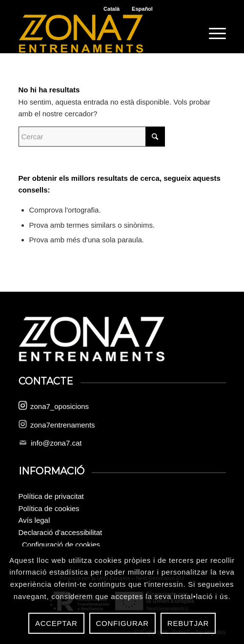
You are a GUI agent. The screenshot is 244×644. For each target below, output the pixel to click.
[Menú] (213, 34)
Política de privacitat (51, 496)
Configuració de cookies (61, 545)
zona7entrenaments (63, 425)
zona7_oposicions (60, 406)
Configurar (122, 623)
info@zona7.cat (56, 443)
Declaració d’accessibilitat (61, 532)
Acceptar (56, 623)
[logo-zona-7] (102, 34)
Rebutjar (188, 623)
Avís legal (34, 520)
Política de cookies (49, 508)
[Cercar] (92, 137)
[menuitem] (213, 34)
